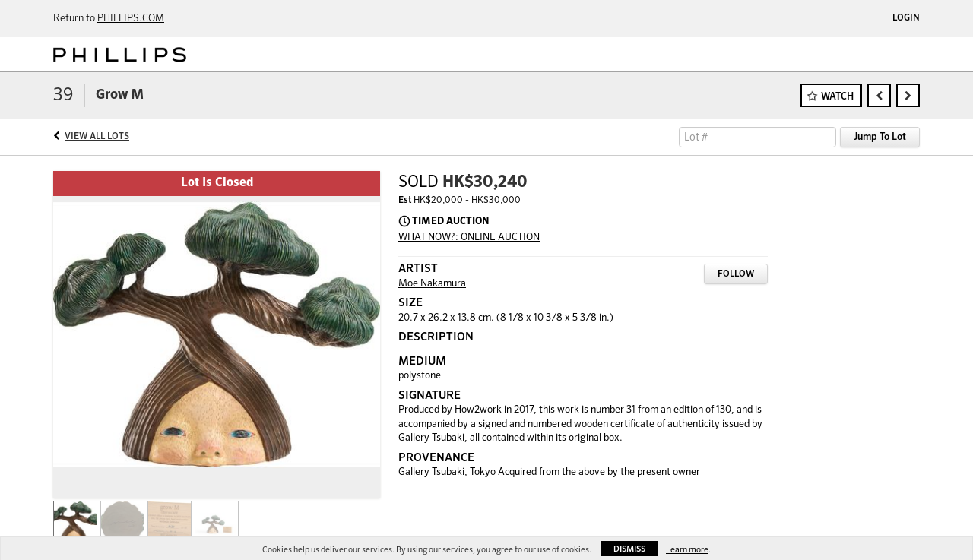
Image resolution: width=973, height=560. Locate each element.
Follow (736, 274)
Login (906, 18)
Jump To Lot (880, 137)
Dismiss (629, 549)
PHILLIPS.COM (131, 19)
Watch (837, 97)
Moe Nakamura (432, 284)
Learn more (687, 550)
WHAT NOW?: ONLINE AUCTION (469, 237)
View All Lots (97, 137)
